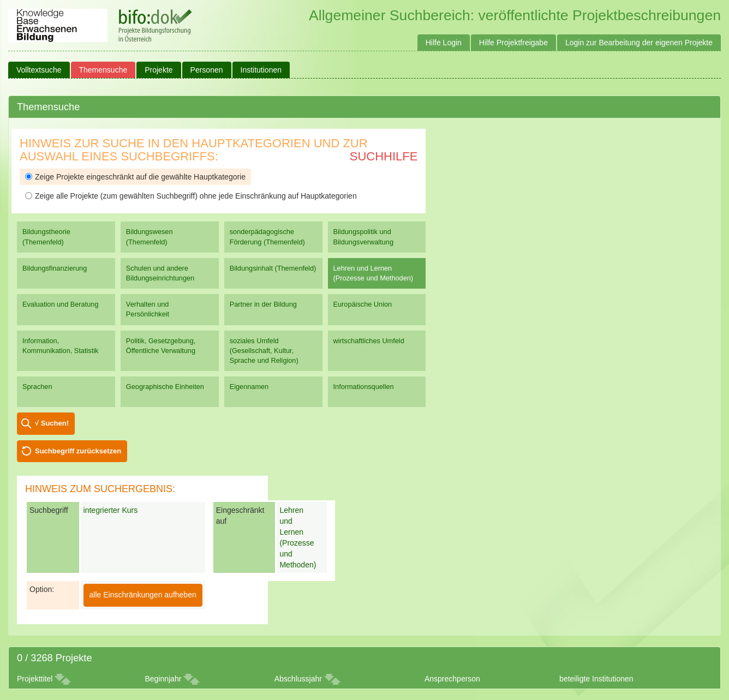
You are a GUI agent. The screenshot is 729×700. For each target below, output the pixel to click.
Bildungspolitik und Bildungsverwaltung (363, 237)
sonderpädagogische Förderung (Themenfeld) (267, 237)
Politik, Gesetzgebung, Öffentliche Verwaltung (161, 346)
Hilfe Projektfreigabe (513, 43)
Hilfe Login (444, 43)
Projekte (159, 70)
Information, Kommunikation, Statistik (60, 346)
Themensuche (103, 70)
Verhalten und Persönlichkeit (148, 309)
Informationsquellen (364, 387)
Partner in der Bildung (263, 304)
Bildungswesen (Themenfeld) (150, 237)
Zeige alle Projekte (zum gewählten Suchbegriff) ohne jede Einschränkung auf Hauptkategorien (191, 196)
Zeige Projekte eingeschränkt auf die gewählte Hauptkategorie (135, 177)
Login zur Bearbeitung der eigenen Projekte (639, 43)
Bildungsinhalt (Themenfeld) (273, 268)
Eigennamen (249, 387)
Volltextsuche (39, 70)
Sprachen (37, 387)
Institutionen (261, 70)
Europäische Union (363, 304)
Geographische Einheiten (165, 387)
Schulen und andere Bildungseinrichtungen (160, 273)
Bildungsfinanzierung (55, 268)
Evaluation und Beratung (60, 304)
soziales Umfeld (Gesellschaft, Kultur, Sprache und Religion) (264, 351)
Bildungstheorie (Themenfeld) (46, 237)
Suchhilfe (384, 156)
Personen (207, 70)
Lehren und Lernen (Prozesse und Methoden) (374, 273)
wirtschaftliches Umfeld (369, 341)
